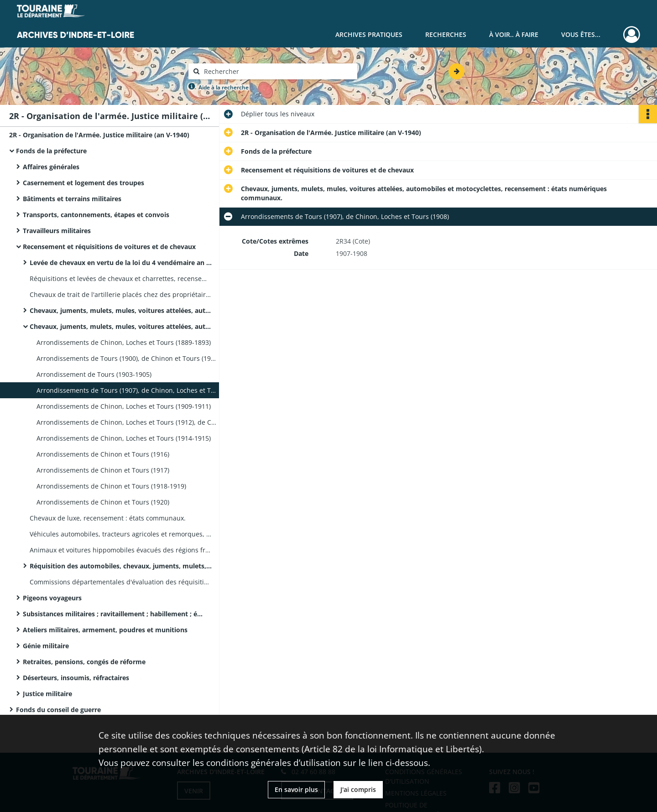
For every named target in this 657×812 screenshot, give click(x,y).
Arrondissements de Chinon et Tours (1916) (103, 454)
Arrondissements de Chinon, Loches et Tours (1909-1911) (124, 406)
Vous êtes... (581, 34)
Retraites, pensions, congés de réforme (84, 662)
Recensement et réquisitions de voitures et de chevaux (109, 247)
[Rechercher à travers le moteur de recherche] (277, 71)
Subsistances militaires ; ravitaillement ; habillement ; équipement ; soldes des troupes (114, 614)
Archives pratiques (369, 34)
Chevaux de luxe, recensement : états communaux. (108, 518)
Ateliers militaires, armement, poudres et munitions (105, 630)
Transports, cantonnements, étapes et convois (96, 215)
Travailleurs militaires (57, 231)
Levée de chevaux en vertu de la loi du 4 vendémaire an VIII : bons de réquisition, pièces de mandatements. (121, 263)
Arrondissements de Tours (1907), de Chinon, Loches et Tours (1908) (128, 390)
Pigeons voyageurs (52, 598)
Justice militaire (47, 694)
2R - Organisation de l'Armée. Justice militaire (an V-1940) (99, 135)
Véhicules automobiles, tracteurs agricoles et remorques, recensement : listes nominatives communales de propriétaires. (121, 534)
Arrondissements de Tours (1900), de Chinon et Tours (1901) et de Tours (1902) (128, 358)
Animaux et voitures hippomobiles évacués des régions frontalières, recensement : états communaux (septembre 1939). (121, 550)
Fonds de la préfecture (51, 151)
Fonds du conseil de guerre (58, 710)
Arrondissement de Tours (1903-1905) (94, 374)
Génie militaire (46, 646)
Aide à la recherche (224, 87)
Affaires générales (51, 167)
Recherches (446, 34)
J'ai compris (358, 789)
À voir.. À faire (514, 34)
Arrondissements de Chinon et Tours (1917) (103, 470)
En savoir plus (296, 789)
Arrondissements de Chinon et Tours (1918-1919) (111, 486)
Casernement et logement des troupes (83, 183)
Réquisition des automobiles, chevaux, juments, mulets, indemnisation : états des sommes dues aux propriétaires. (121, 566)
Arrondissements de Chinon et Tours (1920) (103, 502)
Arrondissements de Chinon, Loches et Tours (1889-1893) (124, 342)
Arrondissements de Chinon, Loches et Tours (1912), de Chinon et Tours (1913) (128, 422)
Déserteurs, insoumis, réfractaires (76, 678)
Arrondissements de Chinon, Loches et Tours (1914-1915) (124, 438)
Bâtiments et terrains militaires (72, 199)
